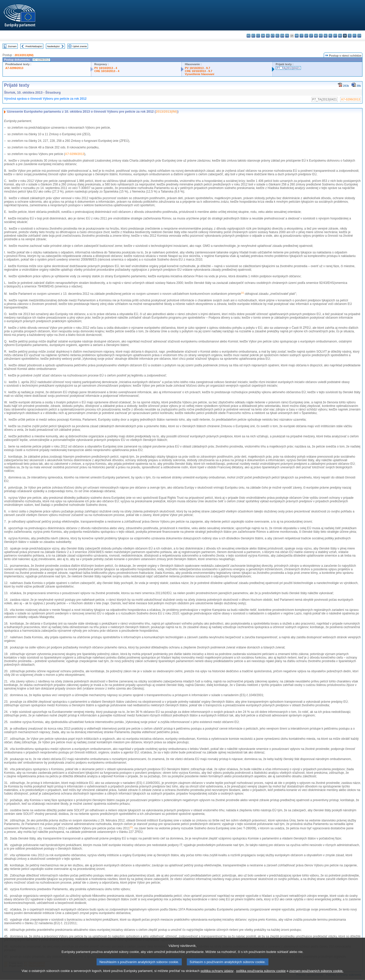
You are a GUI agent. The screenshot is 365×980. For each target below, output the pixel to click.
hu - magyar (316, 36)
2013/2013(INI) (24, 55)
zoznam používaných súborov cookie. (316, 976)
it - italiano (302, 36)
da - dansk (263, 36)
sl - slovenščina (350, 36)
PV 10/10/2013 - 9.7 (197, 68)
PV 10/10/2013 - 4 (106, 68)
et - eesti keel (273, 36)
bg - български (249, 36)
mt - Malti (321, 36)
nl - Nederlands (326, 36)
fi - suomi (354, 36)
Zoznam (12, 46)
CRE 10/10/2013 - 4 (107, 71)
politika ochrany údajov (217, 976)
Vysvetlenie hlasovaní (199, 74)
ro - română (340, 36)
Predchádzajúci (34, 46)
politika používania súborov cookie (261, 976)
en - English (282, 36)
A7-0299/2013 (14, 68)
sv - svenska (359, 36)
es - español (253, 36)
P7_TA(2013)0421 (288, 68)
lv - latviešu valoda (306, 36)
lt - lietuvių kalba (311, 36)
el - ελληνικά (277, 36)
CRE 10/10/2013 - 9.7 (198, 71)
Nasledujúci (53, 46)
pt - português (335, 36)
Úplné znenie (80, 46)
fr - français (287, 36)
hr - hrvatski (297, 36)
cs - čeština (258, 36)
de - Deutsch (268, 36)
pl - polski (330, 36)
